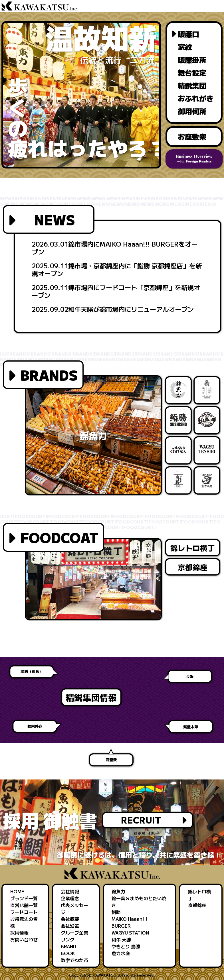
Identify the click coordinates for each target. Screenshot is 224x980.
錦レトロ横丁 (193, 548)
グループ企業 (74, 933)
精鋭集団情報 (124, 697)
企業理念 (70, 898)
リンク (68, 939)
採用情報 (19, 933)
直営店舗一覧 (24, 905)
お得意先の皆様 (24, 922)
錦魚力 (118, 891)
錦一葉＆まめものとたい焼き (139, 902)
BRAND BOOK (68, 950)
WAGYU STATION (130, 933)
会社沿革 (70, 926)
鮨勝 (116, 912)
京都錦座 (193, 567)
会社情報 (70, 891)
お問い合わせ (24, 939)
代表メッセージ (74, 908)
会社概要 (70, 919)
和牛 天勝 (121, 939)
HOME (17, 891)
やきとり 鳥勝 (126, 946)
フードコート (24, 912)
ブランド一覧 (24, 898)
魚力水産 (121, 953)
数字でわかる (74, 960)
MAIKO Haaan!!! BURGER (130, 922)
